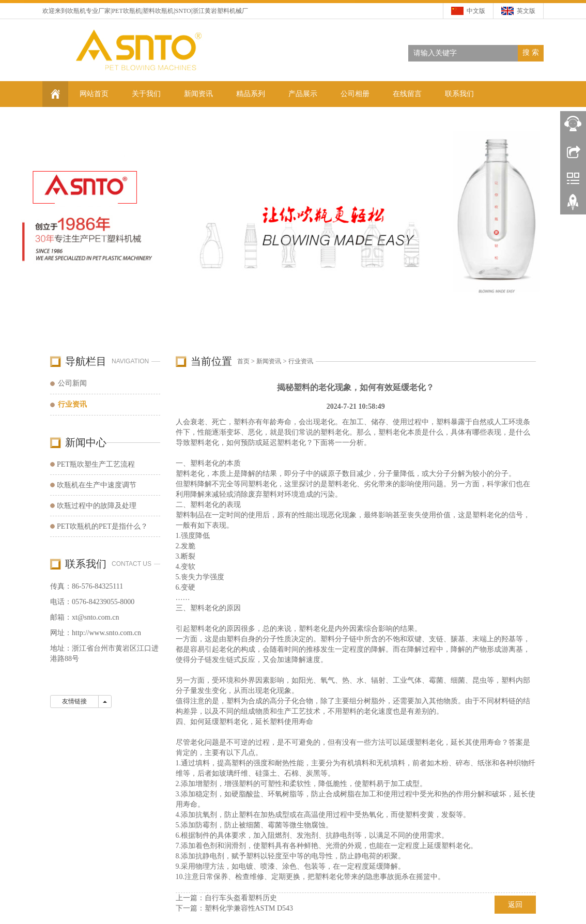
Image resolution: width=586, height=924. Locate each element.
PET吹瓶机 (126, 11)
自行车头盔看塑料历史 (241, 898)
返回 (515, 905)
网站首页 (94, 94)
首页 (243, 361)
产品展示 (303, 94)
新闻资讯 (198, 94)
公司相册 (355, 94)
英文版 (526, 11)
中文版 (476, 11)
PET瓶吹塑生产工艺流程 (96, 464)
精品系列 (251, 94)
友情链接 (74, 701)
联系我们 (459, 94)
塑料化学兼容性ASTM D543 (249, 908)
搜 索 (531, 52)
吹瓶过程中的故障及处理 (97, 506)
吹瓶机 (76, 11)
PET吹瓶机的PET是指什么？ (102, 526)
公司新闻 (72, 383)
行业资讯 (301, 361)
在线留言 (407, 94)
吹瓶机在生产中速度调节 (97, 485)
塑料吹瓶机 (158, 11)
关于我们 (146, 94)
